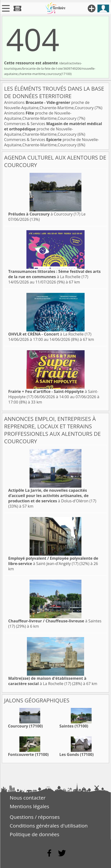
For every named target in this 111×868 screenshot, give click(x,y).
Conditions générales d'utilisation (49, 826)
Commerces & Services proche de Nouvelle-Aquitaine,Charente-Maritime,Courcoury (53, 129)
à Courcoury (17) (44, 214)
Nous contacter (28, 798)
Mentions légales (29, 806)
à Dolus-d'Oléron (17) (52, 496)
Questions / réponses (35, 817)
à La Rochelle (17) (54, 274)
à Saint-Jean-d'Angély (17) (53, 561)
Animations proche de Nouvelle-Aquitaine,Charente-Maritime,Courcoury (49, 105)
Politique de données (35, 834)
